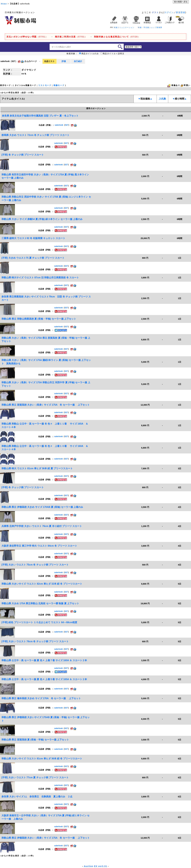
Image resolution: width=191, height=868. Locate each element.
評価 (64, 61)
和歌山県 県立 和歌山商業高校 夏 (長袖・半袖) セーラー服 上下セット (39, 319)
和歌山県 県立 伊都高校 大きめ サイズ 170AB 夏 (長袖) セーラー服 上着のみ (42, 507)
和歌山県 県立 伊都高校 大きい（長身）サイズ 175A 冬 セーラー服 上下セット (46, 838)
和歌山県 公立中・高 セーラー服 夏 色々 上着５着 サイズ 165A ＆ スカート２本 (44, 679)
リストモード (45, 85)
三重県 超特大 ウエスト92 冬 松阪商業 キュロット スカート (33, 238)
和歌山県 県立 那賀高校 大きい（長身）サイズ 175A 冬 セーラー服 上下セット (46, 405)
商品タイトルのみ (89, 54)
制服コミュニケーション (124, 27)
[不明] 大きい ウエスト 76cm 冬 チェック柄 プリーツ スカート (35, 641)
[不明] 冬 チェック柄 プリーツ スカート (23, 155)
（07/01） (27, 37)
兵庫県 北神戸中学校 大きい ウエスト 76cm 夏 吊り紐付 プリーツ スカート (42, 526)
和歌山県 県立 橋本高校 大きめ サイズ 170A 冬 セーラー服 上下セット (41, 698)
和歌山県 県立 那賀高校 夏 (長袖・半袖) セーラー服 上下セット (35, 740)
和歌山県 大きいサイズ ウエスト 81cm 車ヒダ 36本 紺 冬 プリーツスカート (42, 759)
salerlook (59, 125)
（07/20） (117, 37)
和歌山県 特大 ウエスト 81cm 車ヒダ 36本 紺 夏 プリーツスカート (37, 468)
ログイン (169, 12)
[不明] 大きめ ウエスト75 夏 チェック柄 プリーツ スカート (33, 258)
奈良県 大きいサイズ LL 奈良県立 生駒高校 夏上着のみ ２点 (37, 797)
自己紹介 (78, 61)
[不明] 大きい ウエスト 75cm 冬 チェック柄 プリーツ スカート (35, 565)
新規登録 (181, 12)
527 (67, 125)
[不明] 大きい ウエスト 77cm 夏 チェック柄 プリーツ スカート (35, 777)
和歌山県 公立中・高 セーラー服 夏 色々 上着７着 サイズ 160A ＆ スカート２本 (44, 660)
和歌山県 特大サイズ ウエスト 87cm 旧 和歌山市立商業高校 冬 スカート (40, 278)
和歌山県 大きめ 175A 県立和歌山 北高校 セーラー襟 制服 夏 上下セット (40, 603)
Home (4, 4)
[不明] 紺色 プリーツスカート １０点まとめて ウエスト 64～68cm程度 (39, 622)
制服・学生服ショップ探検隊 (150, 27)
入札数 (162, 99)
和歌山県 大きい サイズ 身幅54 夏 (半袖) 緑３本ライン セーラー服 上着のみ (42, 219)
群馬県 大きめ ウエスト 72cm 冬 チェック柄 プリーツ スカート (35, 135)
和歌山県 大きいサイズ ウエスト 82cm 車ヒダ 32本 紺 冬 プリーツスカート (42, 584)
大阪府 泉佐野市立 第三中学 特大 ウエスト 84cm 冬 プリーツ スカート (39, 546)
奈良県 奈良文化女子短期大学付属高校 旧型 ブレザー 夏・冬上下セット (40, 116)
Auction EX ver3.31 (95, 866)
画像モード (59, 85)
